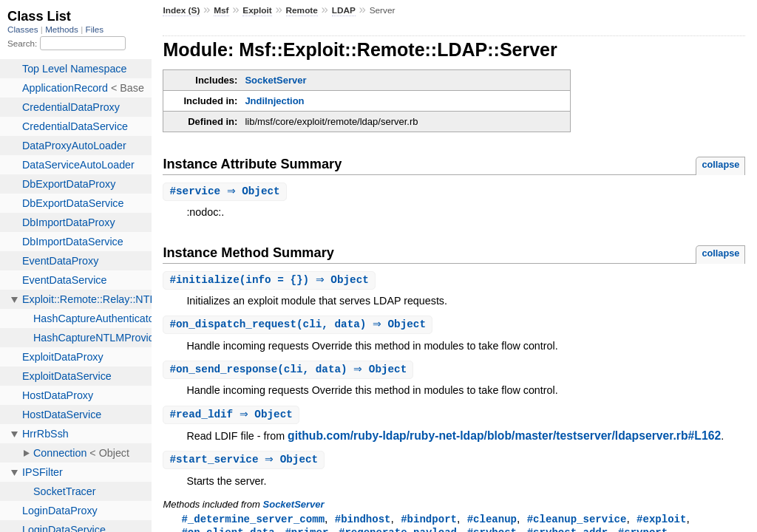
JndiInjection (274, 101)
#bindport (429, 524)
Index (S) (181, 10)
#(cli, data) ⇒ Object (299, 326)
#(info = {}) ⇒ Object (271, 281)
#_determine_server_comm (253, 524)
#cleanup (492, 524)
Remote (302, 10)
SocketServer (275, 80)
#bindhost (363, 524)
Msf (221, 10)
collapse (720, 164)
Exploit (257, 10)
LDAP (344, 10)
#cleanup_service (577, 524)
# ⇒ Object (226, 192)
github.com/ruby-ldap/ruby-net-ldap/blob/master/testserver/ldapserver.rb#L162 (504, 439)
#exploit (661, 524)
